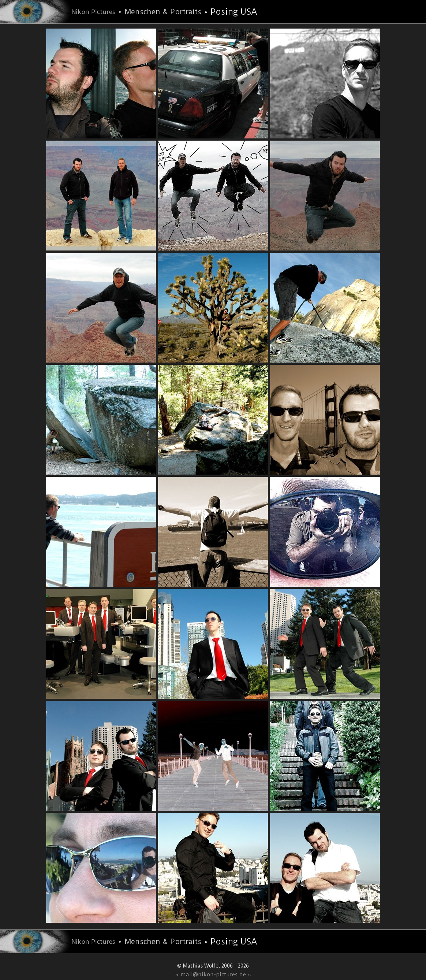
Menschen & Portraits (163, 12)
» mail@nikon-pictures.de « (213, 975)
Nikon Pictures (93, 12)
